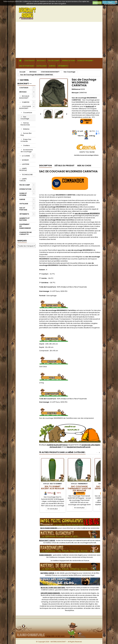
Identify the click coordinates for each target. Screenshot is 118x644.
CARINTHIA (83, 93)
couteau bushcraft (66, 543)
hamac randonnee (73, 557)
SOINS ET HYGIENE (85, 61)
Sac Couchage (25, 118)
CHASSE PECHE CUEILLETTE (25, 233)
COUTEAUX (29, 61)
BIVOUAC (41, 61)
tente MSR (95, 590)
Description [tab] (46, 166)
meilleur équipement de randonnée (67, 561)
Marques (22, 241)
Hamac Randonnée (25, 124)
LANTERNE (26, 164)
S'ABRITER (26, 102)
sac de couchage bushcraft (85, 543)
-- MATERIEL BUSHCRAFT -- (25, 82)
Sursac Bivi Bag (26, 134)
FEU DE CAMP (54, 61)
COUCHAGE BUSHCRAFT (25, 107)
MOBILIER (25, 160)
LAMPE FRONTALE (23, 169)
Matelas (26, 129)
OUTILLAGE (41, 66)
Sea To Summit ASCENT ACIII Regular (53, 487)
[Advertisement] (59, 40)
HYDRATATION (68, 61)
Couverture (28, 113)
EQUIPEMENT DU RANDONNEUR (25, 226)
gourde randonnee (71, 602)
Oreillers (26, 145)
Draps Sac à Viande (26, 140)
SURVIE (52, 66)
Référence (76, 89)
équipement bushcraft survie (79, 447)
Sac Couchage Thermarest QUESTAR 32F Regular (79, 488)
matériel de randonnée (90, 528)
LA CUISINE (26, 156)
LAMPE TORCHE (23, 180)
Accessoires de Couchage (27, 151)
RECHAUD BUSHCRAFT (24, 97)
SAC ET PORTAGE (26, 66)
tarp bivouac (88, 557)
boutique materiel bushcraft (66, 595)
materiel (88, 540)
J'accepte (97, 3)
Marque (75, 93)
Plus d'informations (110, 3)
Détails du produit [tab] (64, 166)
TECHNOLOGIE (27, 175)
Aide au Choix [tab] (84, 166)
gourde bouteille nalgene (65, 590)
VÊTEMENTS (63, 66)
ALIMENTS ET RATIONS (25, 219)
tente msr (64, 600)
